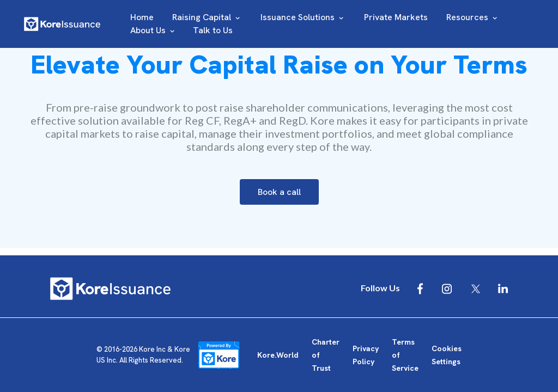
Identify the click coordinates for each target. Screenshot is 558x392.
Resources (473, 17)
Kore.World (278, 355)
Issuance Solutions (303, 17)
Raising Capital (207, 17)
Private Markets (396, 17)
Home (142, 17)
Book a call (279, 192)
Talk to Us (213, 30)
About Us (153, 30)
